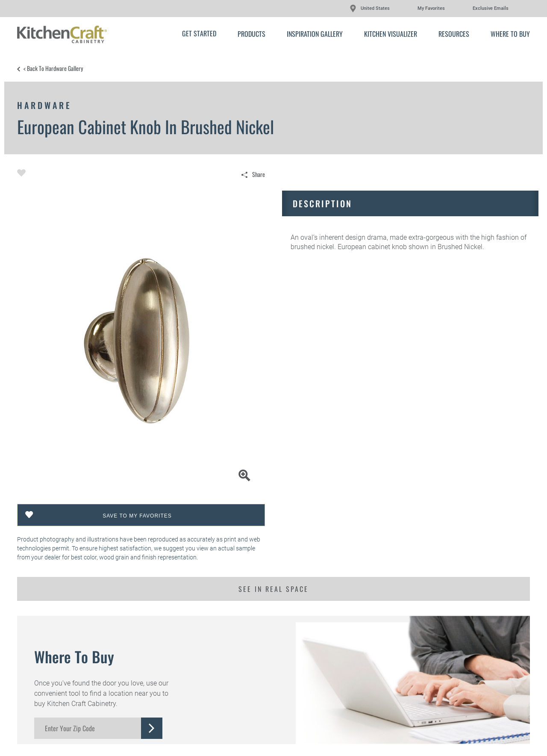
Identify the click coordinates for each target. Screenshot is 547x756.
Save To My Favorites (137, 516)
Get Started (199, 33)
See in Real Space (273, 589)
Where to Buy (510, 34)
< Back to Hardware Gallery (53, 68)
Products (251, 34)
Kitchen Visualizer (391, 34)
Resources (454, 34)
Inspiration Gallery (315, 34)
